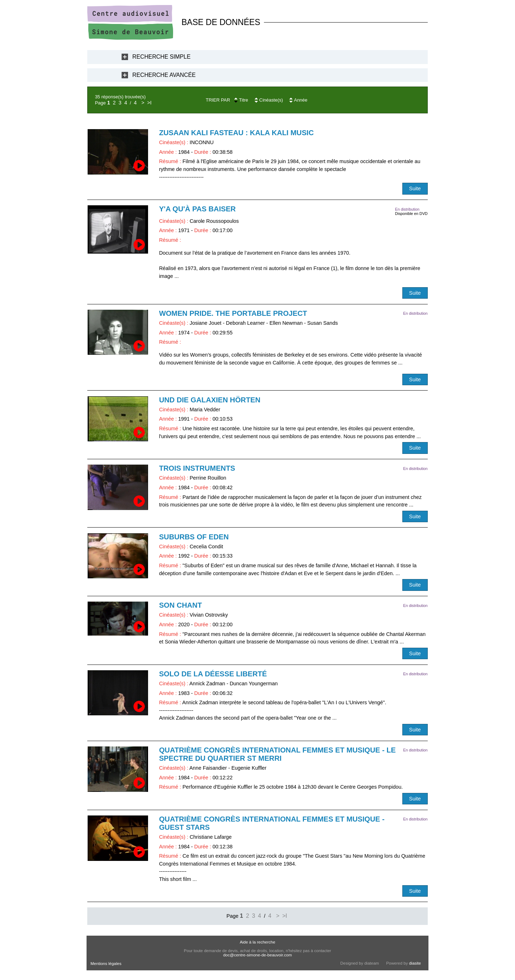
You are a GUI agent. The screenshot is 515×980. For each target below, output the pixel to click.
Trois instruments (197, 468)
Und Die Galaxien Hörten (210, 400)
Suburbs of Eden (194, 537)
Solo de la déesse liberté (213, 674)
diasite (415, 963)
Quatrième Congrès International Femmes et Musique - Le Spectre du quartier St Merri (278, 754)
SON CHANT (181, 605)
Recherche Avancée (164, 75)
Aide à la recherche (257, 942)
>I (149, 103)
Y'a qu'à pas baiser (198, 209)
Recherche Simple (161, 57)
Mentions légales (106, 964)
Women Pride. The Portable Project (233, 313)
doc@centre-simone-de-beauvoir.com (257, 955)
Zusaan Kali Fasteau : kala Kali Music (237, 133)
